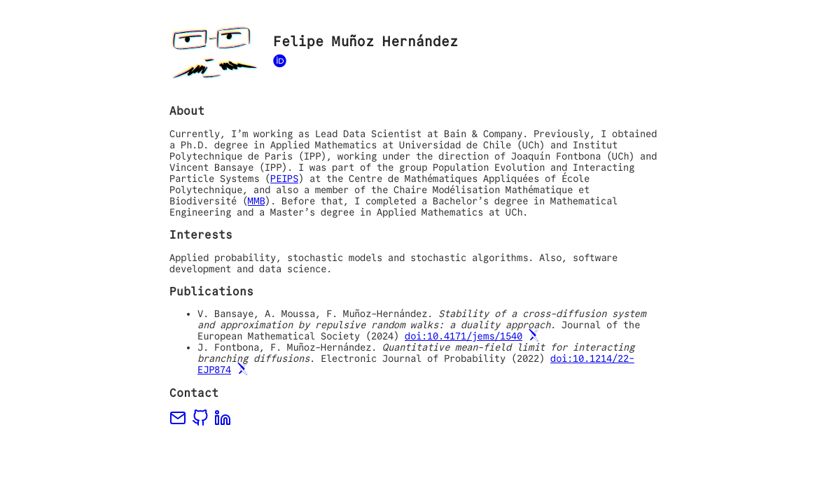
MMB (256, 201)
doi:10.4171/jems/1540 (464, 336)
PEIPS (284, 178)
